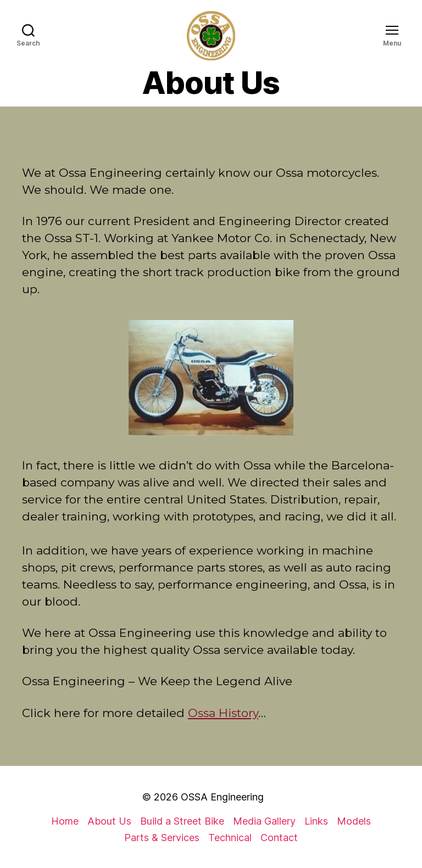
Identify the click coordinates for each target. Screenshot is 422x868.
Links (316, 821)
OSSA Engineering (222, 797)
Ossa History (223, 713)
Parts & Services (162, 838)
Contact (279, 838)
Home (65, 821)
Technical (230, 838)
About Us (109, 821)
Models (354, 821)
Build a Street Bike (182, 821)
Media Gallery (264, 821)
